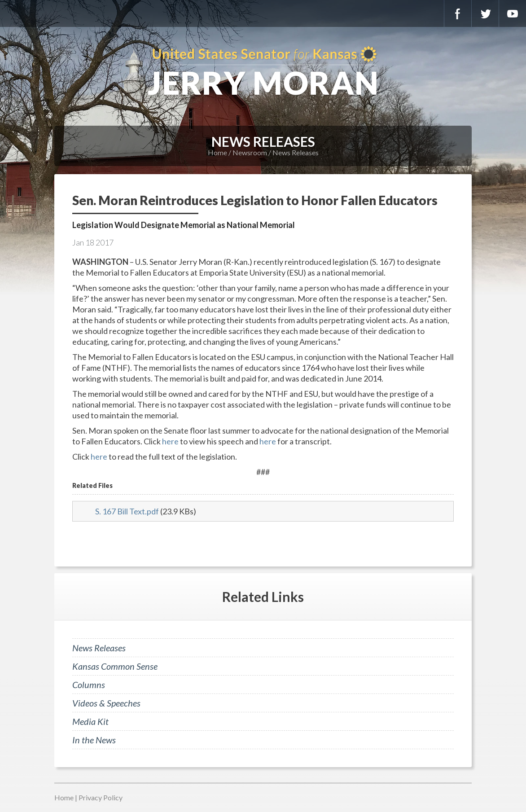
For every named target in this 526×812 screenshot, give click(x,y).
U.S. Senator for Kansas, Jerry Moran (263, 72)
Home (217, 152)
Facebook (458, 13)
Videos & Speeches (106, 703)
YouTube (513, 13)
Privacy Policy (101, 797)
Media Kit (90, 721)
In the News (94, 740)
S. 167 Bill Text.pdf (127, 511)
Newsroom (250, 152)
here (170, 441)
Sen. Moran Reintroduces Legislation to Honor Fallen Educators (255, 200)
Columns (89, 685)
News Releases (296, 152)
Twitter (485, 13)
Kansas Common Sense (115, 666)
